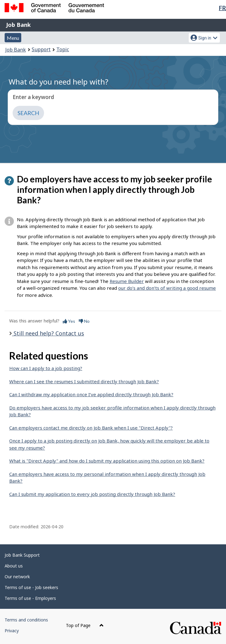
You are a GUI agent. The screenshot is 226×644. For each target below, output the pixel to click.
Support (41, 49)
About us (14, 566)
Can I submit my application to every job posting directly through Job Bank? (92, 494)
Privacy (12, 631)
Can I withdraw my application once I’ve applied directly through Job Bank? (91, 394)
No (84, 321)
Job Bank (18, 25)
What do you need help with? (59, 82)
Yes (69, 321)
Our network (17, 577)
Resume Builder (127, 281)
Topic (63, 49)
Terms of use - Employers (30, 598)
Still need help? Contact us (48, 333)
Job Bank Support (22, 555)
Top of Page (85, 625)
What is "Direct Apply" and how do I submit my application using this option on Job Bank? (107, 461)
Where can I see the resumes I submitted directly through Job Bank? (84, 381)
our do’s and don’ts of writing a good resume (167, 288)
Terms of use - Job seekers (31, 587)
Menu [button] (13, 38)
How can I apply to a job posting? (46, 368)
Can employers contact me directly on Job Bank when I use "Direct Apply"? (91, 428)
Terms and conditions (26, 620)
